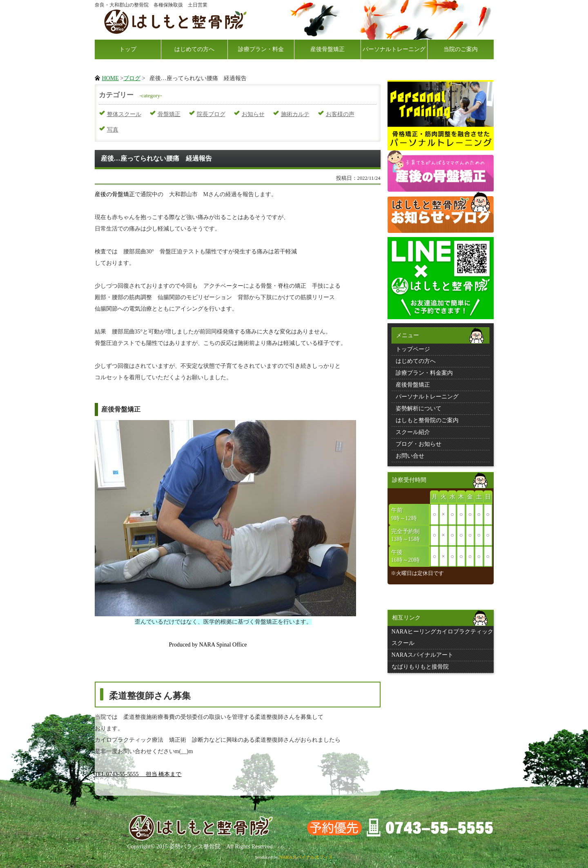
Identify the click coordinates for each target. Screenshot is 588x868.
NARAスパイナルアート (423, 655)
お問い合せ (410, 456)
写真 (113, 130)
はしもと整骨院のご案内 (427, 420)
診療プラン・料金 (261, 49)
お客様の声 (340, 114)
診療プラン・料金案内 (424, 373)
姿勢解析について (419, 408)
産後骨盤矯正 (327, 49)
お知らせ (253, 114)
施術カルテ (295, 114)
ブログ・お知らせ (419, 444)
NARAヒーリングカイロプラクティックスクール (443, 637)
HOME (110, 78)
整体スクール (124, 114)
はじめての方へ (194, 49)
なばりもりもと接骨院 (420, 667)
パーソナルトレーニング (394, 49)
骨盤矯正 (169, 114)
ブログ (132, 78)
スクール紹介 (413, 432)
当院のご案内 (461, 49)
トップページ (413, 349)
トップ (128, 49)
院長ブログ (211, 114)
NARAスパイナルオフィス (306, 857)
